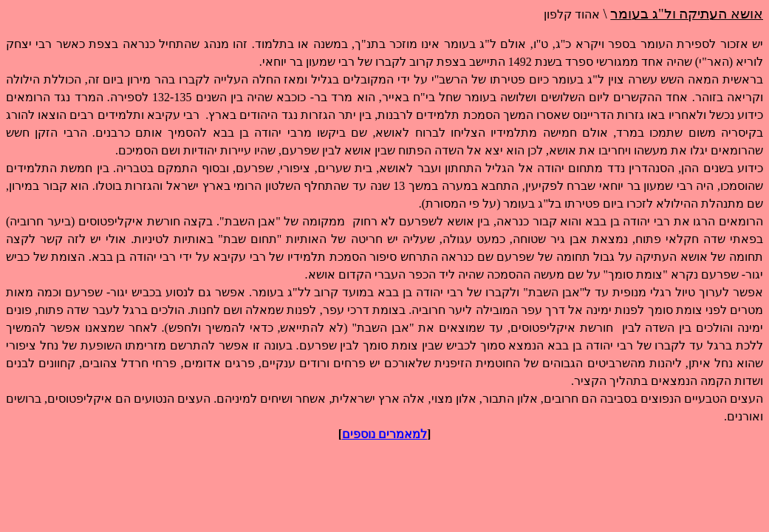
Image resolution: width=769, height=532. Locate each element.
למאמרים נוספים (384, 434)
